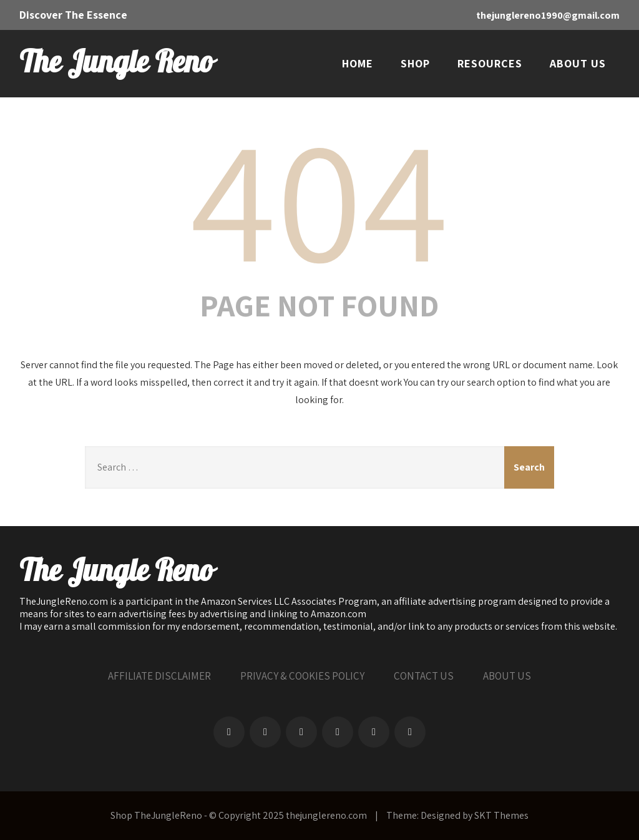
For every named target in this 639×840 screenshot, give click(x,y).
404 (319, 197)
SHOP (415, 63)
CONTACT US (424, 676)
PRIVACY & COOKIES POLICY (302, 676)
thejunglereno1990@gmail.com (548, 15)
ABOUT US (578, 63)
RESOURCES (490, 63)
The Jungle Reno (116, 63)
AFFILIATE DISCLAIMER (159, 676)
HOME (358, 63)
